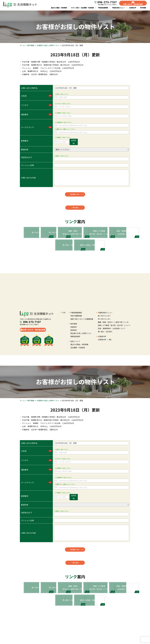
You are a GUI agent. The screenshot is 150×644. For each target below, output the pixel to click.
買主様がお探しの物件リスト (81, 348)
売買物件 (74, 341)
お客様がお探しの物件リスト (49, 45)
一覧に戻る (75, 208)
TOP (64, 327)
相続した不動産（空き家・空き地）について (114, 340)
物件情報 (31, 45)
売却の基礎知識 (76, 330)
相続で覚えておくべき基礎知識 (82, 333)
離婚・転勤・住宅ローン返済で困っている (113, 336)
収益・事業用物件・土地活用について (112, 343)
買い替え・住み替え (105, 346)
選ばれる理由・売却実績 (59, 8)
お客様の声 (133, 8)
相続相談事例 (75, 351)
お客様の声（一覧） (105, 354)
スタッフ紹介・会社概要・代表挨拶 (82, 8)
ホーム (22, 45)
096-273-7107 (107, 3)
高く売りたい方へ (104, 330)
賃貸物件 (74, 344)
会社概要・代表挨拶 (78, 362)
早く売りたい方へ (104, 333)
